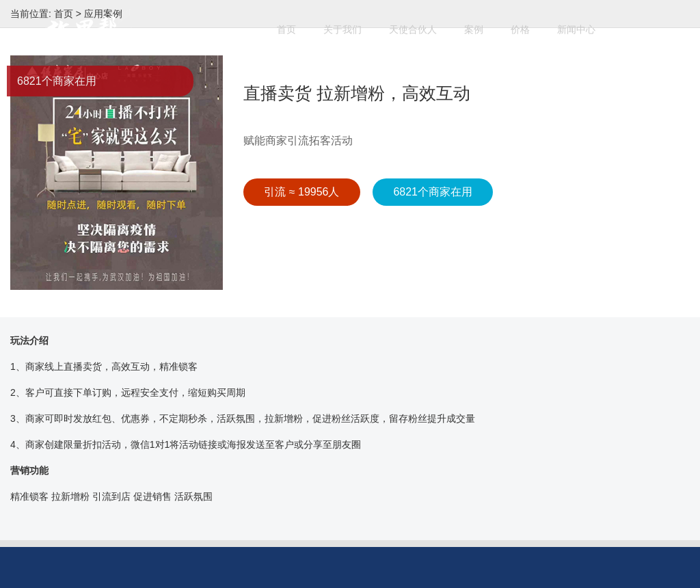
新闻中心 (583, 23)
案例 (481, 23)
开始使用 (296, 76)
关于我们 (349, 23)
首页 (293, 23)
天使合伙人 (420, 23)
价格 (527, 23)
